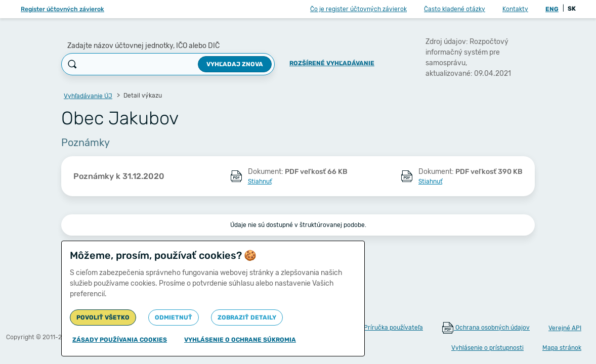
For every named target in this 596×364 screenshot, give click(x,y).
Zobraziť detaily (247, 317)
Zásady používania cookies (120, 340)
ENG (552, 9)
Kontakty (515, 9)
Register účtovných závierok (62, 9)
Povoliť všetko (103, 317)
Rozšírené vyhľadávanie (332, 63)
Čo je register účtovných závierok (358, 9)
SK (572, 9)
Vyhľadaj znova (235, 64)
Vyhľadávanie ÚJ (88, 96)
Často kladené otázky (455, 9)
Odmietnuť (174, 317)
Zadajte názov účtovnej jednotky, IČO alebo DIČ (143, 46)
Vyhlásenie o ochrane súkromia (240, 340)
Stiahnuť (260, 181)
